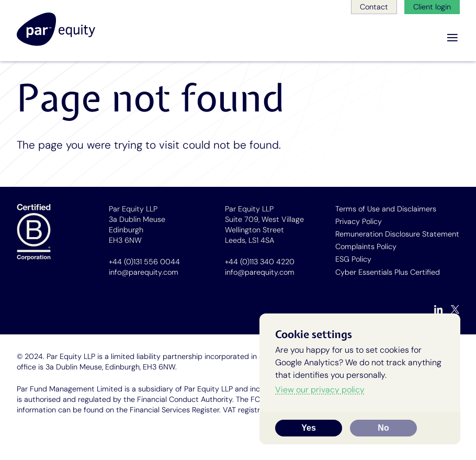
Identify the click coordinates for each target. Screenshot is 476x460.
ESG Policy (353, 259)
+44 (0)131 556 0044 (144, 262)
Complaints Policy (366, 246)
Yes (309, 428)
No (383, 428)
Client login (432, 7)
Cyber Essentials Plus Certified (388, 272)
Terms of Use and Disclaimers (386, 209)
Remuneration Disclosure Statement (397, 234)
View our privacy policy (320, 390)
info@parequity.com (144, 272)
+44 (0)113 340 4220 (260, 262)
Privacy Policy (359, 221)
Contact (374, 7)
